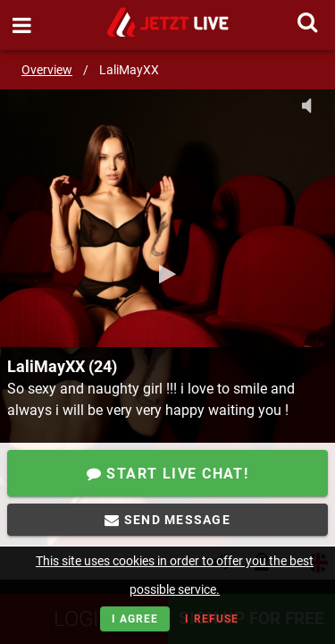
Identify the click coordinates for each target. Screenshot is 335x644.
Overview (47, 70)
